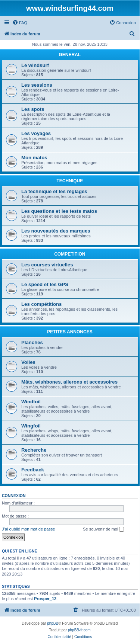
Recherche (34, 450)
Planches (32, 342)
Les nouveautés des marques (56, 231)
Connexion (14, 496)
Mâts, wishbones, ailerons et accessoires (69, 382)
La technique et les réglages (54, 191)
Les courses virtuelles (47, 265)
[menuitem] (20, 23)
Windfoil (31, 402)
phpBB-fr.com (79, 630)
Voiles (28, 362)
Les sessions (37, 85)
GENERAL (70, 55)
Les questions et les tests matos (59, 211)
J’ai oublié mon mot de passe (28, 529)
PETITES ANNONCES (70, 332)
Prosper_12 (45, 599)
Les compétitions (41, 304)
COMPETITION (70, 254)
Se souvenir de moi (103, 529)
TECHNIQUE (70, 181)
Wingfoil (31, 426)
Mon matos (34, 158)
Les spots (33, 109)
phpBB (53, 623)
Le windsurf (35, 65)
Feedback (33, 470)
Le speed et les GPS (45, 284)
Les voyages (36, 133)
